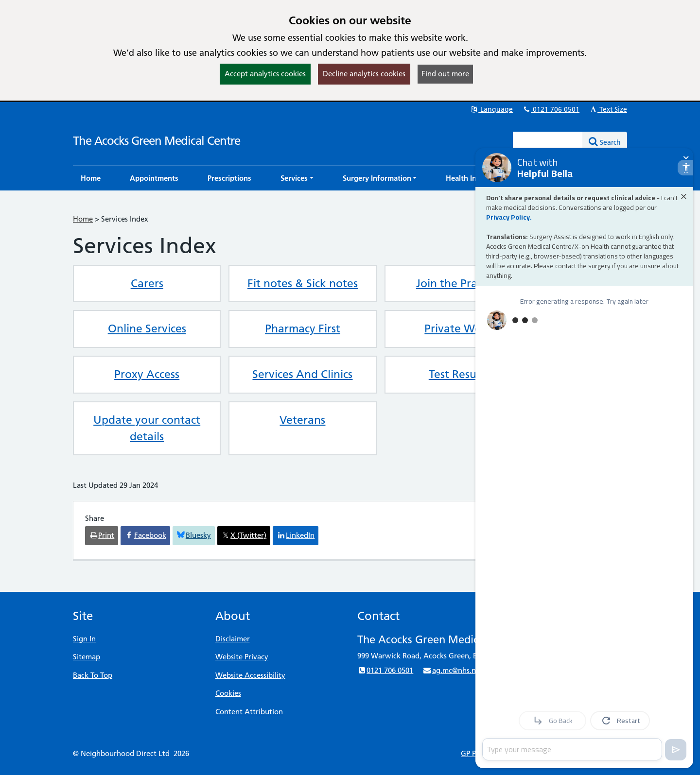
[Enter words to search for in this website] (548, 141)
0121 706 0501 (551, 109)
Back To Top (93, 675)
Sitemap (87, 657)
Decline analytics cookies (364, 74)
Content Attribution (249, 712)
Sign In (84, 639)
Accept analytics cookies (265, 74)
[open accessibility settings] (685, 168)
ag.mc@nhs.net (452, 670)
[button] (297, 178)
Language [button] (491, 109)
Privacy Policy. (509, 217)
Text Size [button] (608, 109)
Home (83, 219)
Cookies (228, 693)
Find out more (445, 74)
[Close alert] (684, 197)
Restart (620, 721)
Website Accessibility (250, 675)
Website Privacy (242, 657)
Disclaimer (233, 639)
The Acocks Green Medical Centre (157, 141)
